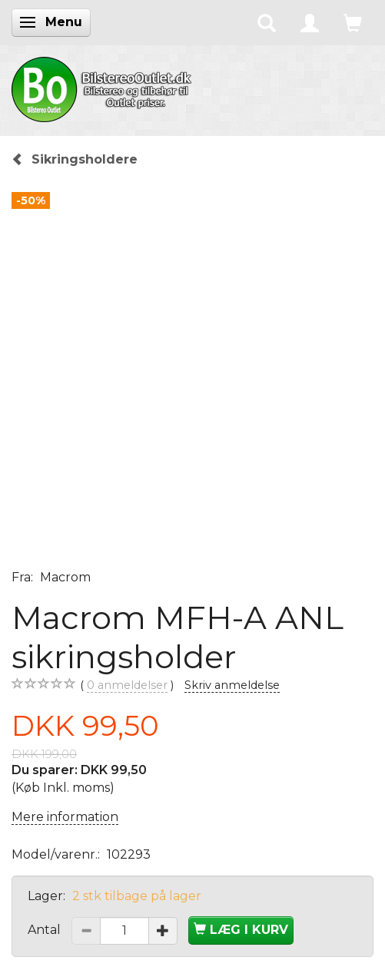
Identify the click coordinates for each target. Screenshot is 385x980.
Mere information (65, 817)
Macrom (65, 577)
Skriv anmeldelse (232, 685)
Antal (46, 930)
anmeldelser (127, 685)
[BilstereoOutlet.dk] (104, 87)
